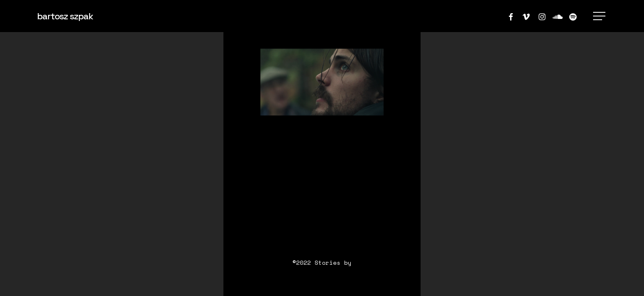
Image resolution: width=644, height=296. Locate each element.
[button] (600, 16)
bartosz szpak (65, 16)
